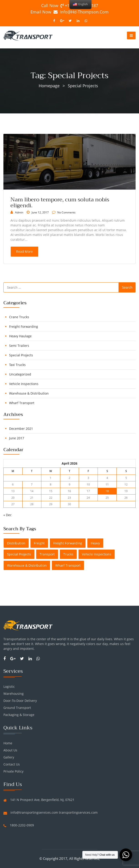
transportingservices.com (78, 812)
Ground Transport (17, 708)
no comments (66, 212)
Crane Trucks (19, 317)
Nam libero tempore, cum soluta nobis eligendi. (60, 203)
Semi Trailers (19, 346)
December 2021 (21, 429)
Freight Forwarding (24, 326)
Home (8, 743)
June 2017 (17, 438)
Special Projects (21, 355)
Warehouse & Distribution (29, 393)
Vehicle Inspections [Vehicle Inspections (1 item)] (97, 554)
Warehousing (14, 694)
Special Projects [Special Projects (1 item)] (19, 554)
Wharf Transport (22, 403)
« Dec (8, 515)
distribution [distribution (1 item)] (16, 543)
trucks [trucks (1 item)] (68, 554)
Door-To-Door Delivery (20, 701)
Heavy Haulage (20, 336)
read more (24, 251)
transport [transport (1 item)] (47, 554)
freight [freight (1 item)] (39, 543)
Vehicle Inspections (24, 384)
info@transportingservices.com (34, 812)
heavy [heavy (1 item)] (95, 543)
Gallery (9, 757)
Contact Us (12, 764)
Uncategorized (20, 374)
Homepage (49, 86)
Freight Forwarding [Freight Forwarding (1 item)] (68, 543)
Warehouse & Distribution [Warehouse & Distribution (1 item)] (27, 565)
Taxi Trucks (17, 365)
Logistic (9, 687)
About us (10, 750)
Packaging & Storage (19, 715)
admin (19, 212)
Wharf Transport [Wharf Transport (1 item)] (68, 565)
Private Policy (13, 771)
